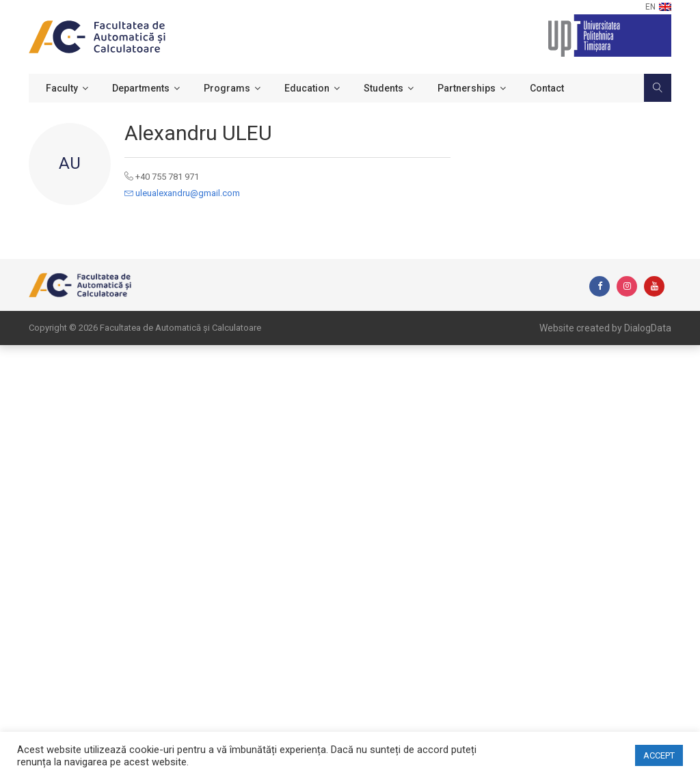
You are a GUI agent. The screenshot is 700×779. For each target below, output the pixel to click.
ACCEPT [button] (659, 755)
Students (383, 88)
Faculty (62, 88)
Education (307, 88)
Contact (547, 88)
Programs (227, 88)
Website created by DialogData (605, 328)
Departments (141, 88)
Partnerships (467, 88)
